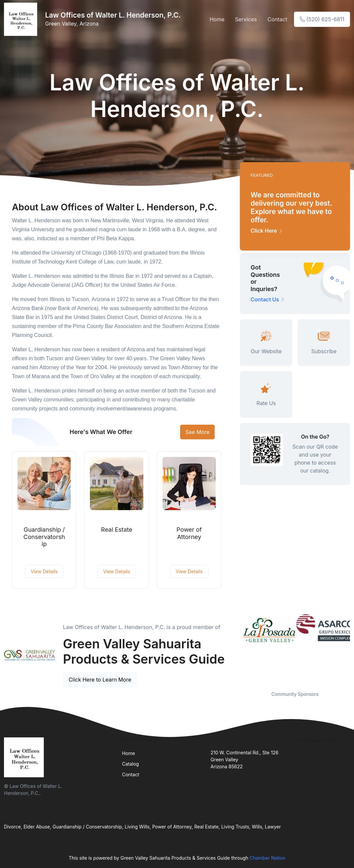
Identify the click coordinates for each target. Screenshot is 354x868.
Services (246, 19)
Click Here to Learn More (100, 680)
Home (217, 19)
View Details (44, 571)
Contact (277, 19)
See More (198, 432)
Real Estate (117, 530)
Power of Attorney (189, 533)
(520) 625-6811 (322, 19)
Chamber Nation (267, 858)
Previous (235, 648)
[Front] (22, 19)
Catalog (131, 764)
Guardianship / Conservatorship (44, 537)
